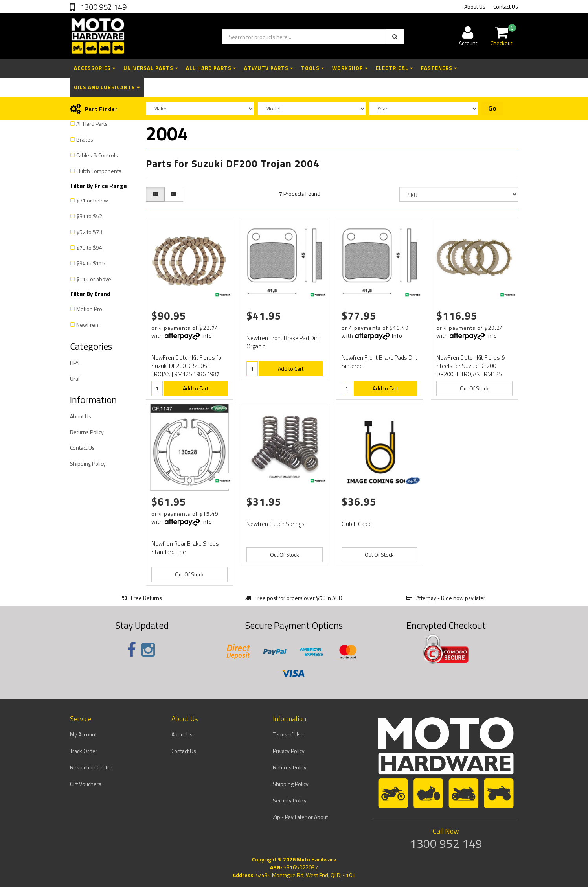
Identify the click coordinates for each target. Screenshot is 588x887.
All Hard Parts (211, 68)
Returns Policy (87, 432)
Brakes (85, 139)
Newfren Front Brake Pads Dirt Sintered (379, 362)
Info (207, 336)
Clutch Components (99, 171)
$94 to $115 (91, 263)
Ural (75, 378)
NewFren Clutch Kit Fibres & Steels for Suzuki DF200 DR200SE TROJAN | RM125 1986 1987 (471, 370)
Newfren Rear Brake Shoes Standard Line (185, 548)
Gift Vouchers (86, 784)
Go (492, 109)
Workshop (350, 68)
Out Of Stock (474, 388)
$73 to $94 (89, 248)
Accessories (95, 68)
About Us (475, 6)
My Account (83, 734)
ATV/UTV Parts (269, 68)
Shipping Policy (88, 463)
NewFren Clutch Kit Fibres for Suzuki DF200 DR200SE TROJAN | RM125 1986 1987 (187, 366)
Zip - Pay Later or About (300, 817)
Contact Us (506, 6)
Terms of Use (288, 734)
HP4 (75, 363)
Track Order (84, 751)
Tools (313, 68)
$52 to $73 (89, 232)
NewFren (87, 325)
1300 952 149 (103, 7)
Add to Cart (196, 388)
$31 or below (92, 200)
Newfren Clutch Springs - (277, 524)
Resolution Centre (91, 767)
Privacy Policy (289, 751)
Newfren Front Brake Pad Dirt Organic (283, 342)
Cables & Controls (97, 155)
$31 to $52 (89, 216)
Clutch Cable (357, 524)
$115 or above (94, 279)
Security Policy (290, 800)
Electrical (394, 68)
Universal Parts (151, 68)
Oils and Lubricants (107, 87)
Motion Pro (89, 309)
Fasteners (439, 68)
